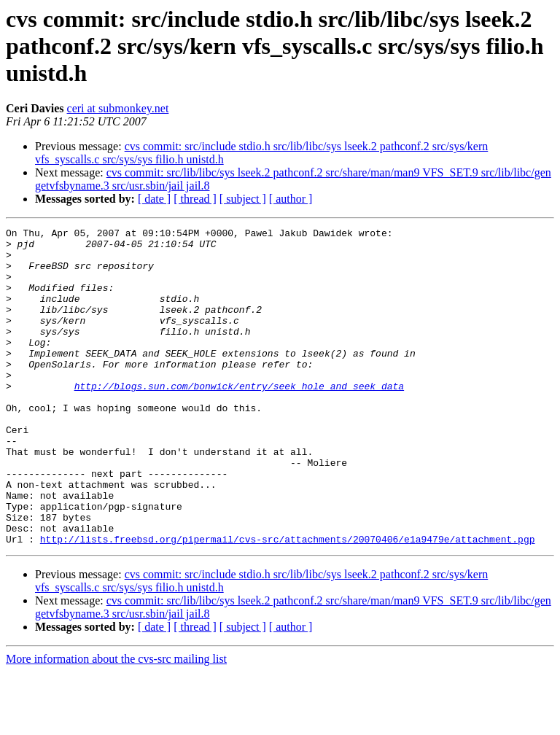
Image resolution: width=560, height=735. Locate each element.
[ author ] (291, 199)
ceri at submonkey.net (118, 108)
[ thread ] (195, 199)
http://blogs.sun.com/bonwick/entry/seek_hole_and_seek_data (239, 419)
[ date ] (154, 199)
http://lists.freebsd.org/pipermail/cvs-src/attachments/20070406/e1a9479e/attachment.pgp (288, 602)
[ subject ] (243, 199)
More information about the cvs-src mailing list (116, 722)
